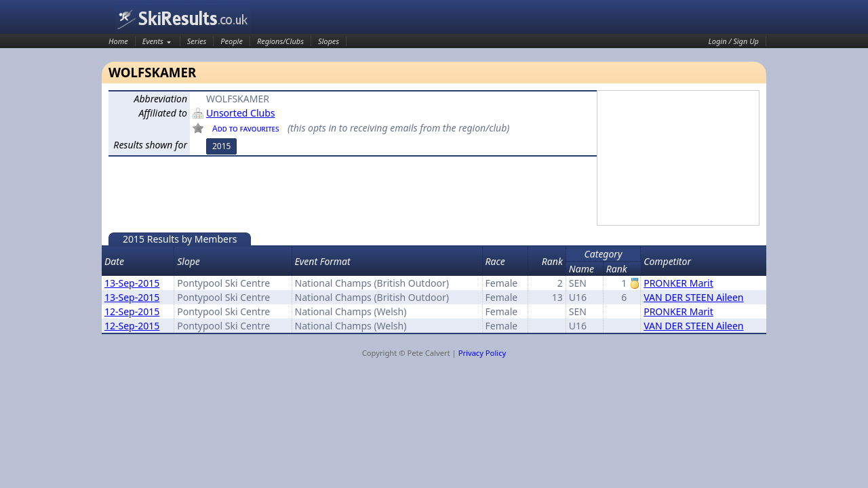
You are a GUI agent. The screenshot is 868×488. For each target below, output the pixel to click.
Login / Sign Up (734, 41)
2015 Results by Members (180, 239)
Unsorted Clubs (240, 113)
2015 (221, 146)
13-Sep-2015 (132, 283)
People (232, 41)
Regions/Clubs (280, 41)
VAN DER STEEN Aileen (693, 297)
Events (153, 41)
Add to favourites (245, 128)
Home (118, 41)
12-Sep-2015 (132, 311)
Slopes (329, 41)
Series (197, 41)
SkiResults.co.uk (183, 19)
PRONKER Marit (678, 283)
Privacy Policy (482, 353)
